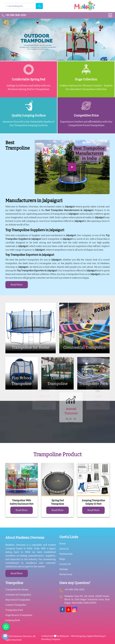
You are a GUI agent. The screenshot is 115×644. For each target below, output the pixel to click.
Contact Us (65, 564)
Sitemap (64, 569)
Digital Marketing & (96, 636)
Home (63, 544)
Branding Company (51, 639)
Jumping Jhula (13, 620)
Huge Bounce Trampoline (19, 615)
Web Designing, (79, 636)
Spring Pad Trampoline (58, 502)
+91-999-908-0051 (14, 15)
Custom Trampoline (16, 605)
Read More (17, 285)
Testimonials (66, 554)
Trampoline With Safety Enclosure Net (22, 502)
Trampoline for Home (17, 590)
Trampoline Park (14, 610)
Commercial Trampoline (18, 595)
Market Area (66, 574)
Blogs (62, 559)
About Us (64, 549)
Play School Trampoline (18, 600)
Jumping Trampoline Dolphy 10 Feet (93, 502)
